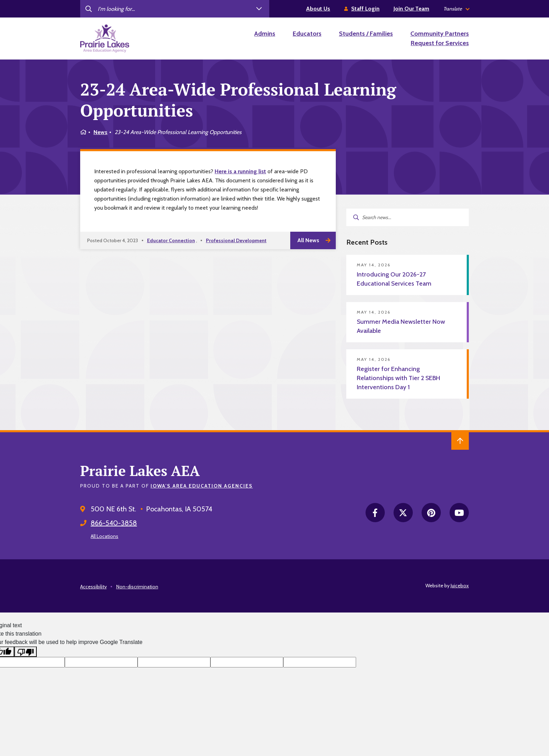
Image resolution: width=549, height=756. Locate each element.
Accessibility (93, 587)
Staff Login (365, 9)
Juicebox (460, 586)
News (100, 132)
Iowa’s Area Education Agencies (202, 486)
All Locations (105, 536)
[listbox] (456, 9)
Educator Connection (171, 240)
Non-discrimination (137, 587)
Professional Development (236, 240)
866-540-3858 (114, 523)
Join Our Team (411, 9)
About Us (318, 9)
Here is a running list (240, 171)
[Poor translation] (26, 652)
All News (308, 240)
